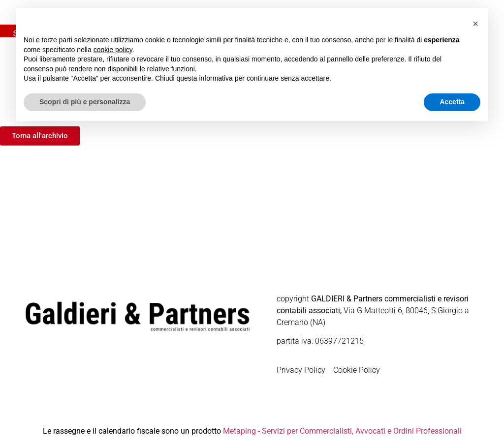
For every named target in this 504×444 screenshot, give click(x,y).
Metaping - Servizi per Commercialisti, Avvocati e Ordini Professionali (342, 431)
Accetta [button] (452, 102)
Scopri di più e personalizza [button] (85, 102)
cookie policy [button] (113, 50)
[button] (475, 24)
